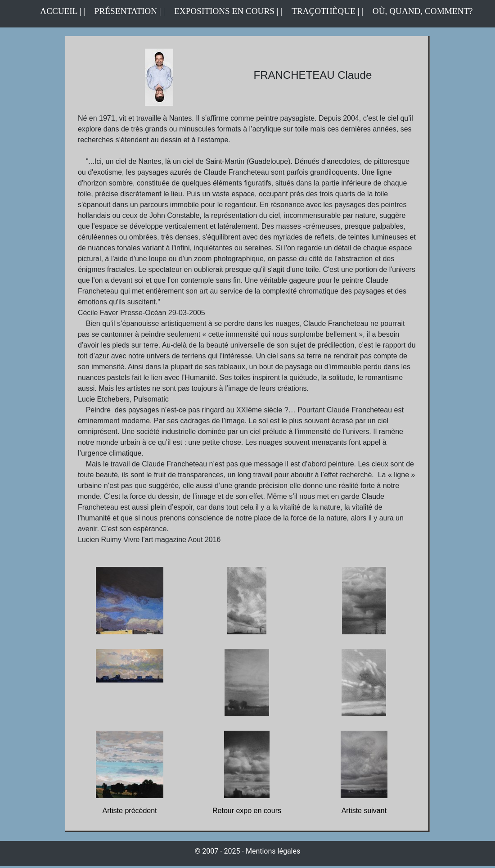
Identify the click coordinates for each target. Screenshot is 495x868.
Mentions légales (273, 851)
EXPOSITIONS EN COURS (224, 11)
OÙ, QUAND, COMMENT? (423, 11)
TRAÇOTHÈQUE (324, 11)
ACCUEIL (60, 11)
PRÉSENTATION (126, 11)
